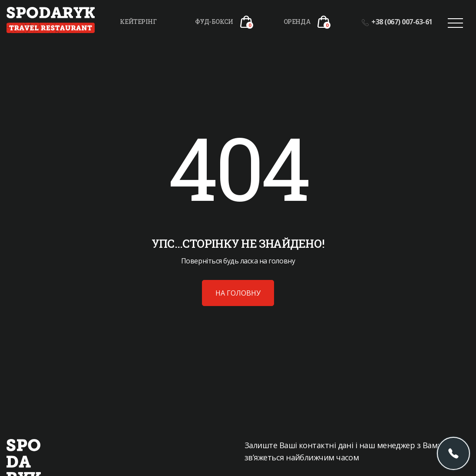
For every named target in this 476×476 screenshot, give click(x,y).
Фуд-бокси (214, 22)
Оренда (297, 22)
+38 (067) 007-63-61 (397, 22)
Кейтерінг (138, 22)
